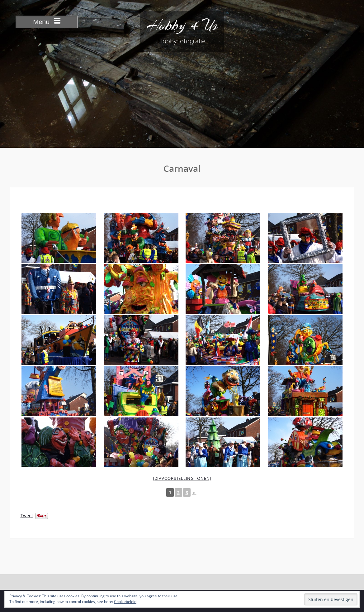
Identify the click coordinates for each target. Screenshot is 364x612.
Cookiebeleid (125, 602)
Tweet (27, 515)
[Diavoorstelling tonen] (182, 478)
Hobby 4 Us (182, 25)
